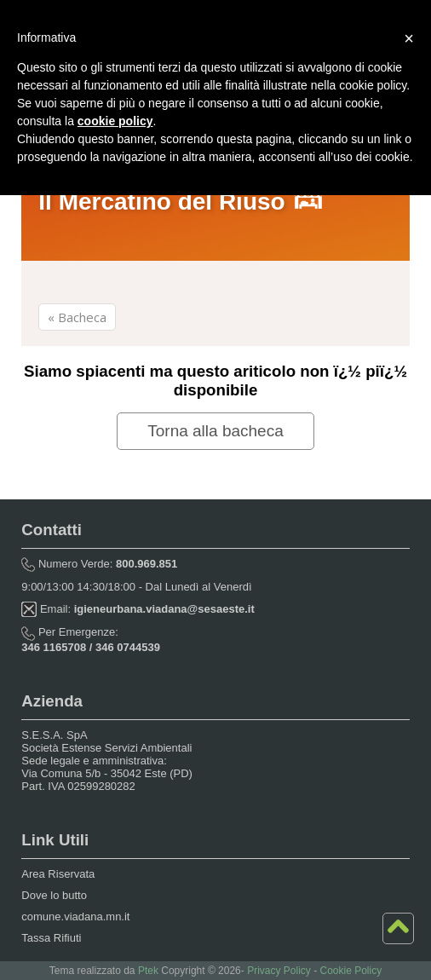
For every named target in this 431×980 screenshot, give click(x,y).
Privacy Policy (279, 971)
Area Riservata (58, 874)
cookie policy (115, 121)
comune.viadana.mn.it (75, 917)
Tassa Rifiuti (51, 938)
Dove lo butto (54, 895)
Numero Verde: (99, 564)
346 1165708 (54, 647)
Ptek (148, 971)
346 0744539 (128, 647)
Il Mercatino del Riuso (182, 202)
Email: (138, 609)
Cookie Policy (351, 971)
